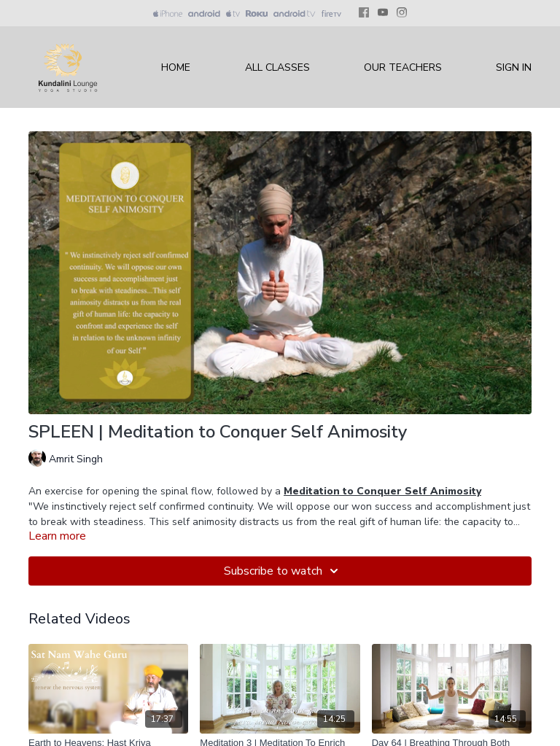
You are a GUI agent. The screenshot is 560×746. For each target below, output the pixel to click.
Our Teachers (403, 67)
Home (176, 67)
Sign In (514, 67)
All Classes (277, 67)
